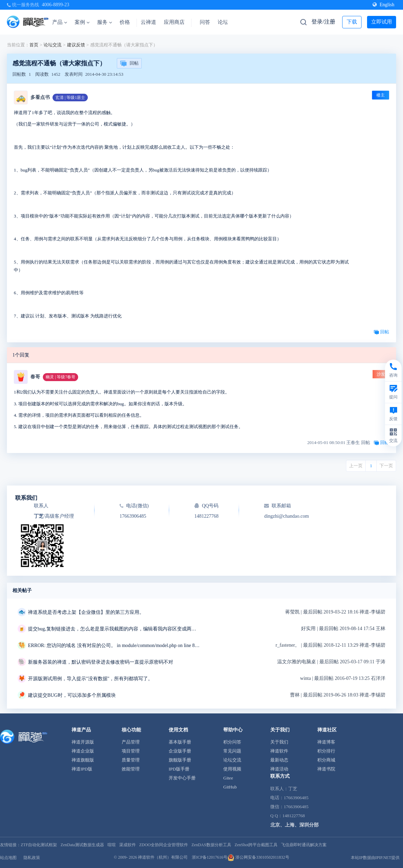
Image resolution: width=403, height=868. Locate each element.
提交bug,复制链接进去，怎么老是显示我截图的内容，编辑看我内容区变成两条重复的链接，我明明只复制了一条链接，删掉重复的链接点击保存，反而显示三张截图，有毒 (114, 629)
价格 (125, 22)
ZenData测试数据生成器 (82, 845)
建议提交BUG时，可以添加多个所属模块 (72, 695)
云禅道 (148, 22)
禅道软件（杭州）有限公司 (163, 857)
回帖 (129, 64)
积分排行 (326, 751)
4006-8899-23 (55, 5)
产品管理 (131, 742)
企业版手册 (180, 751)
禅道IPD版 (82, 769)
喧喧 (112, 845)
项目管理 (131, 751)
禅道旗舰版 (83, 760)
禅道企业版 (83, 751)
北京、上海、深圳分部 (294, 825)
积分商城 (326, 760)
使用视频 (232, 769)
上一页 (356, 466)
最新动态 (279, 760)
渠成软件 (128, 845)
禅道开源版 (83, 742)
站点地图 (8, 858)
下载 (352, 22)
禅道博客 (326, 742)
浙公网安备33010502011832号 (258, 857)
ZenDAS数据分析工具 (211, 845)
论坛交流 (53, 45)
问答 (205, 22)
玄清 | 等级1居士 (70, 98)
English (383, 5)
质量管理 (131, 760)
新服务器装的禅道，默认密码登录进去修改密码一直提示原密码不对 (101, 662)
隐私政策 (32, 858)
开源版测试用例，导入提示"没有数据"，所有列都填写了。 (90, 679)
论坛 (223, 22)
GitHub (230, 787)
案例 (82, 22)
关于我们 (279, 742)
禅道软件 (279, 751)
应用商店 (174, 22)
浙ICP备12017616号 (210, 857)
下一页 (386, 466)
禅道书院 (326, 769)
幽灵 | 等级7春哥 (60, 377)
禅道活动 (279, 769)
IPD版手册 (179, 769)
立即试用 (382, 22)
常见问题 (232, 751)
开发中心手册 (182, 778)
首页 (34, 45)
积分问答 (232, 742)
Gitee (228, 778)
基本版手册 (180, 742)
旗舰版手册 (180, 760)
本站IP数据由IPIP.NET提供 (375, 858)
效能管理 (131, 769)
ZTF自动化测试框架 (39, 845)
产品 (60, 22)
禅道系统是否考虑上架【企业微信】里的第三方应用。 (86, 612)
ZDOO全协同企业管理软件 (164, 845)
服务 (105, 22)
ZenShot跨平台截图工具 (256, 845)
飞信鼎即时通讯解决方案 (304, 845)
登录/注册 (323, 22)
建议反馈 (76, 45)
